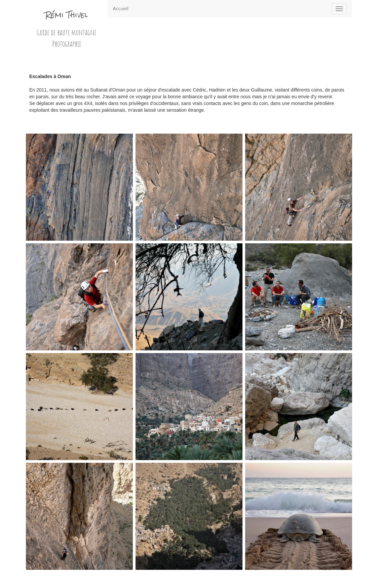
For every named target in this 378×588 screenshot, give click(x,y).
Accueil (121, 9)
